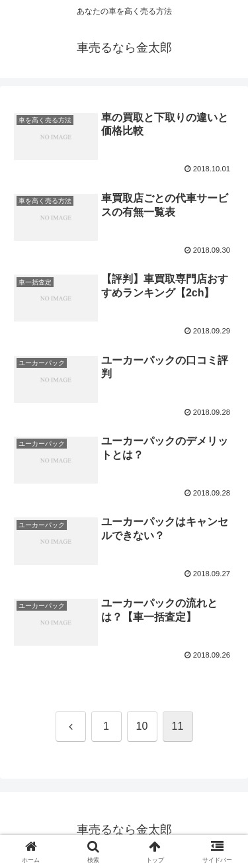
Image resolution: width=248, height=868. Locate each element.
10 (142, 726)
